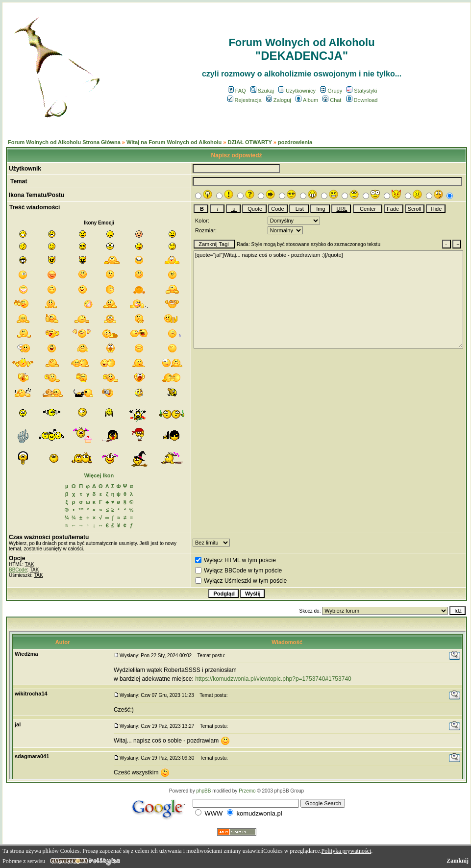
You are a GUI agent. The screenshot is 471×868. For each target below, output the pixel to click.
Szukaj (262, 91)
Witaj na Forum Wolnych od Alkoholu (174, 142)
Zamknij (458, 861)
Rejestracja (245, 100)
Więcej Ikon (99, 475)
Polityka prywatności (347, 851)
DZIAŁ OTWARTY (249, 142)
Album (307, 100)
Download (362, 100)
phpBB (203, 791)
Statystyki (362, 91)
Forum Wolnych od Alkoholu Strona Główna (64, 142)
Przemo (247, 791)
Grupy (331, 91)
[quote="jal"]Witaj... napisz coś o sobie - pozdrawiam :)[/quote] (328, 299)
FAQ (237, 91)
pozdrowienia (295, 142)
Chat (332, 100)
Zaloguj (279, 100)
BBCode (18, 570)
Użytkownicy (297, 91)
